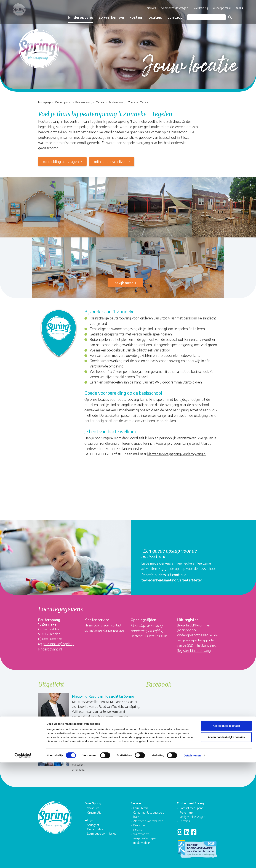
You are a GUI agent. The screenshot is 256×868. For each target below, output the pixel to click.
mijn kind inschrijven (110, 161)
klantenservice (113, 630)
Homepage (45, 102)
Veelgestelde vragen (171, 8)
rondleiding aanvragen (61, 161)
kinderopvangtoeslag (193, 635)
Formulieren (141, 803)
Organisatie (94, 807)
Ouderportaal (218, 8)
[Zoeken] (202, 17)
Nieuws (147, 8)
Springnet (93, 820)
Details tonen (192, 861)
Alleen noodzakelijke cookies (226, 842)
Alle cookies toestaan (226, 831)
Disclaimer (140, 820)
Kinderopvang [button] (77, 17)
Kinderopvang (63, 102)
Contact (170, 17)
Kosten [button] (132, 17)
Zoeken (226, 17)
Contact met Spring (191, 803)
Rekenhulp (186, 807)
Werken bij (196, 8)
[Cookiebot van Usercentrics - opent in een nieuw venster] (23, 861)
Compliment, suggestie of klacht (149, 809)
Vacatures (93, 803)
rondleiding (108, 443)
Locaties (151, 17)
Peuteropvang (84, 102)
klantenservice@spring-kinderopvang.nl (177, 454)
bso (88, 137)
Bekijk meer (124, 283)
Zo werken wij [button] (107, 17)
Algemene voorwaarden (148, 816)
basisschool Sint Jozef (175, 137)
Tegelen (101, 102)
